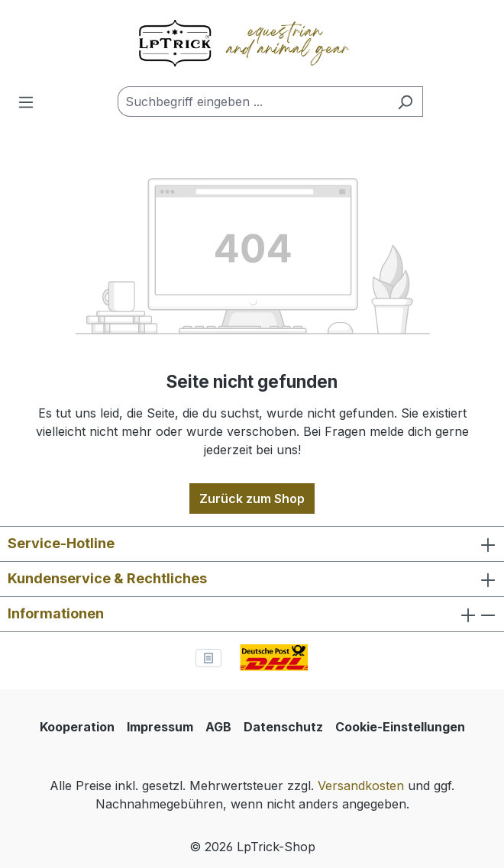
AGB (218, 727)
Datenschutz (283, 727)
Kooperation (77, 727)
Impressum (160, 727)
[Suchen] (405, 102)
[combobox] (253, 102)
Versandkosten (361, 786)
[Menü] (26, 102)
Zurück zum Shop (252, 499)
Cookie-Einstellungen (400, 727)
